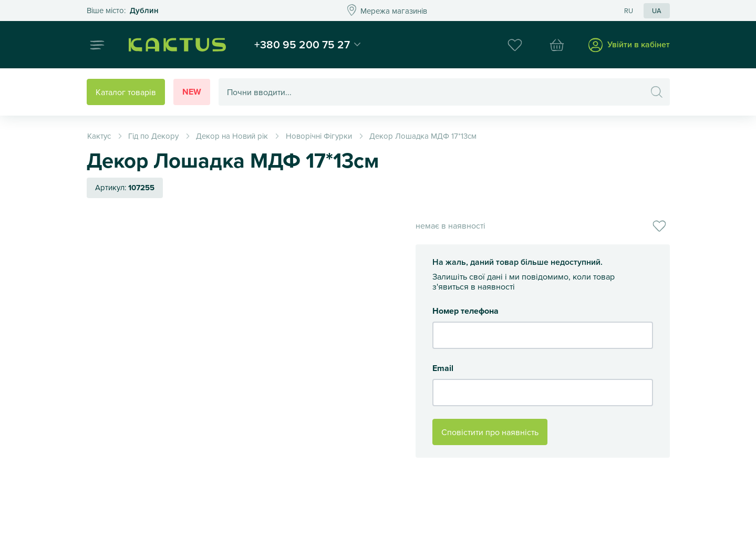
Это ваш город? (123, 11)
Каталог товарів (126, 92)
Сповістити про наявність (490, 432)
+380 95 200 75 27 (302, 44)
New (192, 92)
